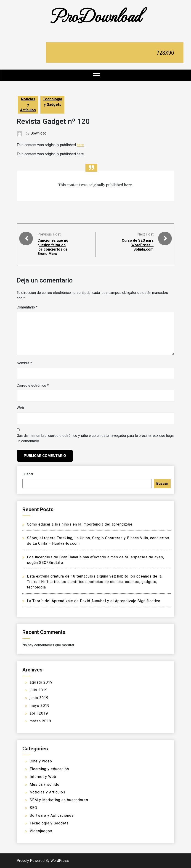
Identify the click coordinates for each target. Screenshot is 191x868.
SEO (33, 808)
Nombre (24, 363)
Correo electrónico (33, 385)
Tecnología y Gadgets (52, 102)
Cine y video (41, 761)
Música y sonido (45, 784)
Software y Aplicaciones (52, 815)
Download (38, 133)
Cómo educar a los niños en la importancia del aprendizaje (80, 524)
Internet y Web (43, 777)
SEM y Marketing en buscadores (59, 800)
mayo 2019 (40, 706)
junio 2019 (39, 698)
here (80, 145)
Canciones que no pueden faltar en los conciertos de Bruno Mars (53, 247)
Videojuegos (41, 831)
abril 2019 (39, 713)
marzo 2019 (40, 721)
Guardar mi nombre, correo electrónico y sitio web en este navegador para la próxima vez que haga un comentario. (95, 438)
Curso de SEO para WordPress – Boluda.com (138, 245)
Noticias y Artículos (28, 105)
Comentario (27, 307)
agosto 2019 (41, 682)
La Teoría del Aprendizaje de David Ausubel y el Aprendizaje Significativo (94, 601)
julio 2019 (39, 690)
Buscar (28, 474)
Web (20, 408)
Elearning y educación (49, 769)
